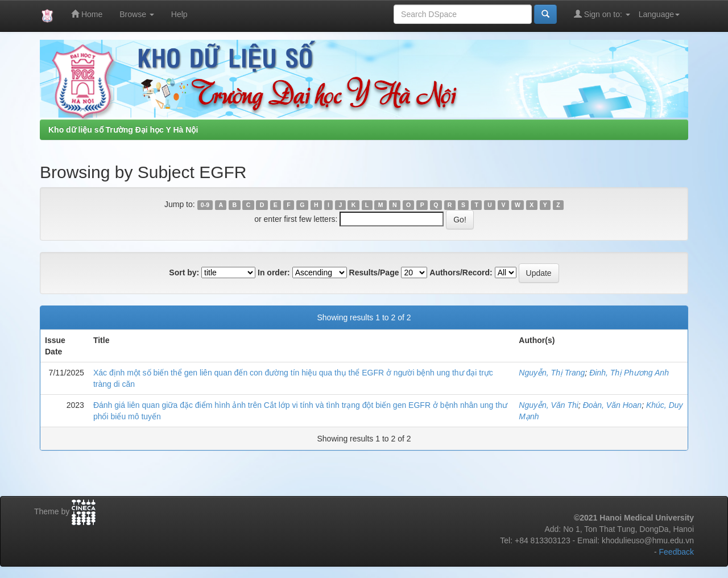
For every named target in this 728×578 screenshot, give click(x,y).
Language (659, 14)
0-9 (205, 205)
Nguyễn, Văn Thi (549, 405)
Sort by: (184, 273)
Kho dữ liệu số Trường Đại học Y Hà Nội (123, 130)
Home (87, 14)
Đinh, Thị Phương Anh (629, 373)
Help (179, 14)
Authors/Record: (461, 273)
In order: (274, 273)
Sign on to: (602, 14)
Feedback (677, 552)
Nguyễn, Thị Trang (552, 373)
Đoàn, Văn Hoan (613, 405)
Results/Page (374, 273)
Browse (137, 14)
